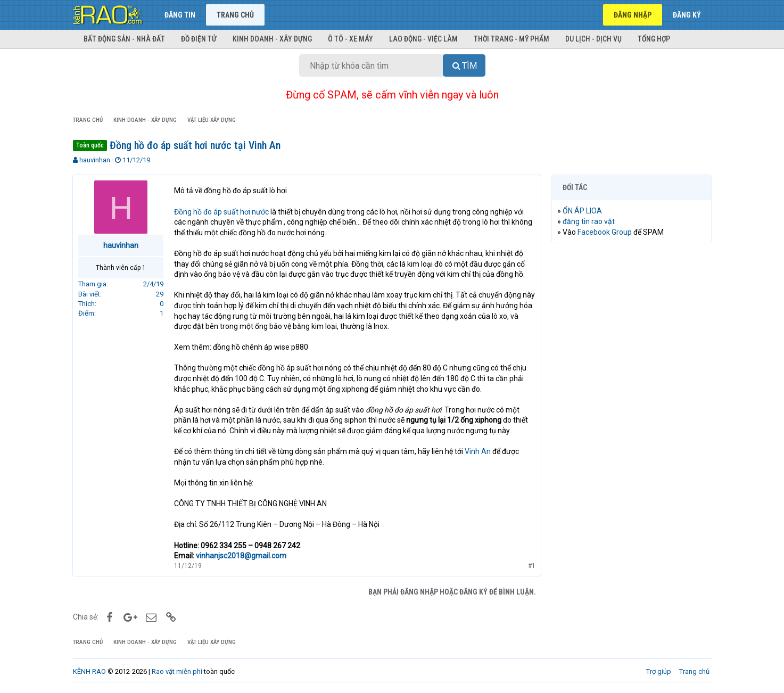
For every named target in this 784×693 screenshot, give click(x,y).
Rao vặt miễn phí (177, 671)
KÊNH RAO (89, 671)
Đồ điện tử (199, 39)
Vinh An (478, 451)
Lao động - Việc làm (423, 39)
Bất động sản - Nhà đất (124, 39)
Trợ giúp (659, 671)
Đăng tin (180, 15)
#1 (532, 566)
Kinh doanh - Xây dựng (272, 39)
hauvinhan (95, 160)
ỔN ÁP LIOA (583, 211)
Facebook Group (605, 232)
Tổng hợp (654, 39)
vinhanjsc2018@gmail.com (242, 556)
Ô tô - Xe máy (350, 39)
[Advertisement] (632, 414)
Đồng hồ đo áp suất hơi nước (222, 212)
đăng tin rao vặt (589, 221)
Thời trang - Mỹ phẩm (511, 39)
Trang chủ (235, 15)
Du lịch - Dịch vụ (593, 39)
